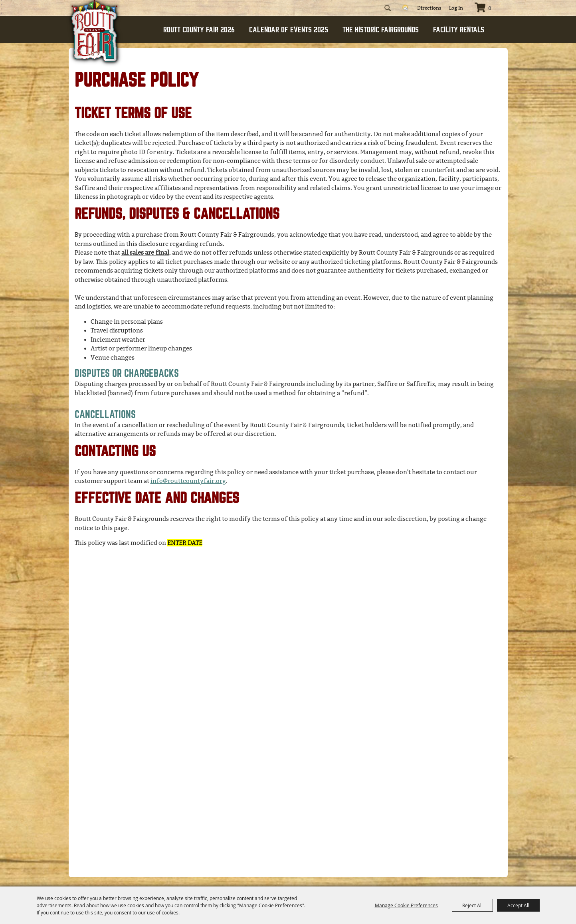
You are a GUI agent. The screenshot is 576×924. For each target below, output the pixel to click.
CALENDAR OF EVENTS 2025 (289, 30)
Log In (456, 8)
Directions (429, 8)
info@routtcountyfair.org (188, 481)
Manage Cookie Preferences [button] (406, 905)
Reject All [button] (472, 905)
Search (388, 8)
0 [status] (490, 8)
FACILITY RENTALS (459, 30)
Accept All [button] (518, 905)
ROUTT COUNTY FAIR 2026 (199, 30)
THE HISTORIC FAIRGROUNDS (381, 30)
